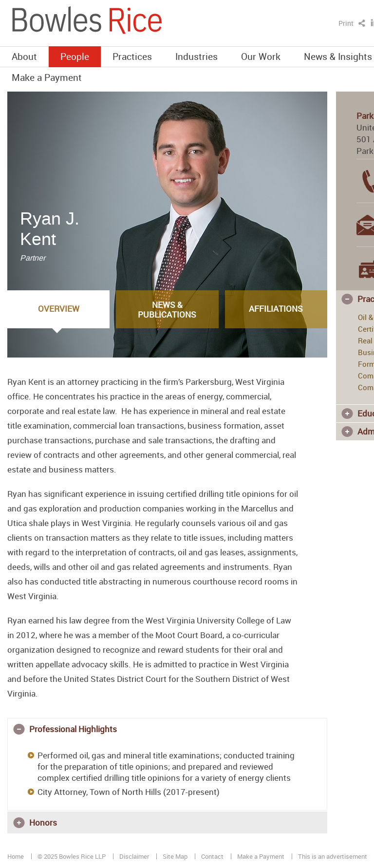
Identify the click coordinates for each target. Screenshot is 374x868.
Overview (59, 309)
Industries (196, 56)
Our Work (261, 56)
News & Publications (167, 310)
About (24, 56)
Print (346, 23)
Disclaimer (134, 856)
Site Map (175, 856)
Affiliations (276, 309)
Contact (212, 856)
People (75, 56)
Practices (132, 56)
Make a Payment (47, 77)
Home (16, 856)
